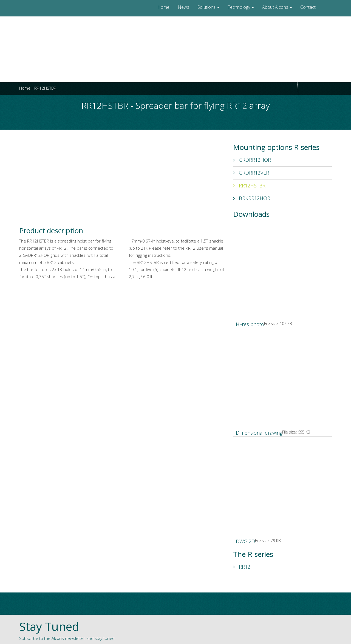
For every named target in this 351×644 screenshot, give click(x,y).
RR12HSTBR (249, 186)
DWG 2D (245, 541)
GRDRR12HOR (252, 160)
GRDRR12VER (251, 173)
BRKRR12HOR (252, 198)
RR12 (242, 567)
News (183, 7)
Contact (308, 7)
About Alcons (277, 7)
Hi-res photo (250, 324)
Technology (241, 7)
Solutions (208, 7)
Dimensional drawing (259, 433)
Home (163, 7)
